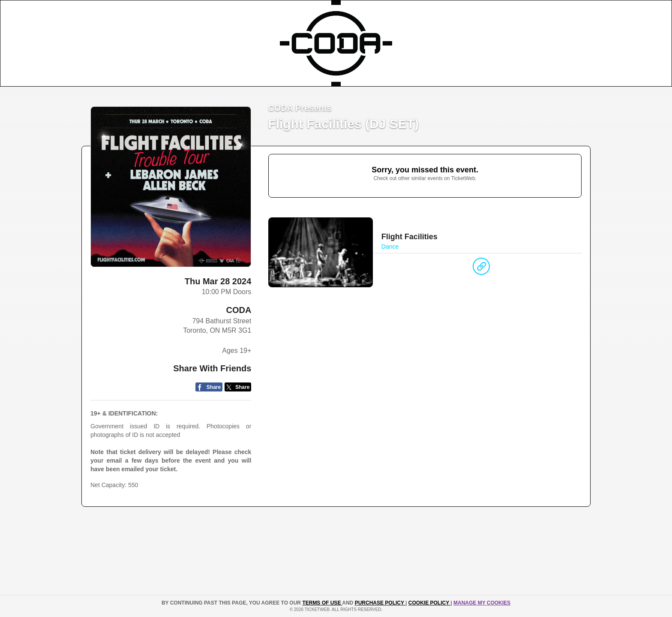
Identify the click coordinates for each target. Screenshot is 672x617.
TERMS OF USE (322, 603)
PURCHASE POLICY (380, 603)
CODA (238, 310)
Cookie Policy (429, 603)
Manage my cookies (482, 603)
